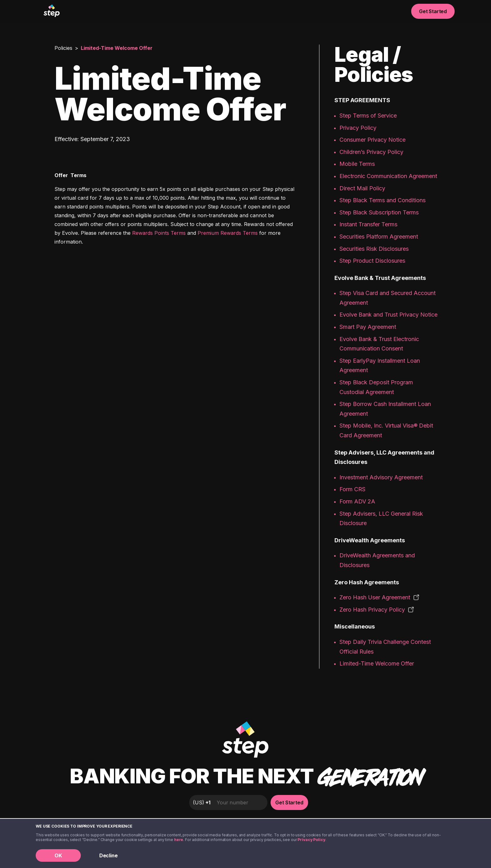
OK (58, 855)
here (179, 840)
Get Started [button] (433, 11)
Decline (109, 855)
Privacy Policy (311, 840)
